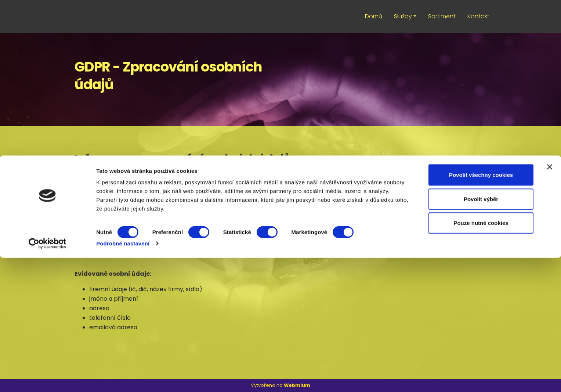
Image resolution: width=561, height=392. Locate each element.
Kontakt (478, 16)
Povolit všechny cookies (481, 309)
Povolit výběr (481, 333)
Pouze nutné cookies (481, 357)
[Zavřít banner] (550, 301)
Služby (403, 16)
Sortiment (442, 16)
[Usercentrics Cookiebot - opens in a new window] (48, 378)
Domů (374, 16)
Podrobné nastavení (123, 378)
